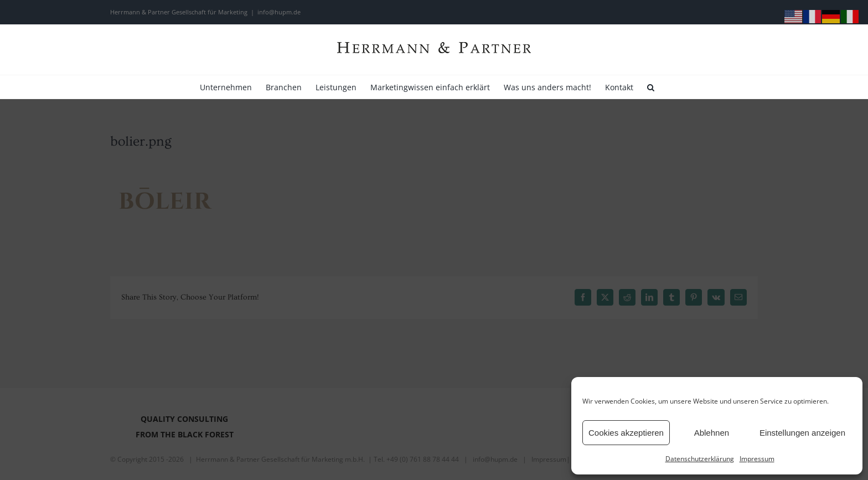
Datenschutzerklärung (700, 459)
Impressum (757, 459)
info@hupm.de (279, 12)
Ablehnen (712, 433)
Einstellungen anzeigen (802, 433)
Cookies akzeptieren (626, 433)
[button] (651, 87)
